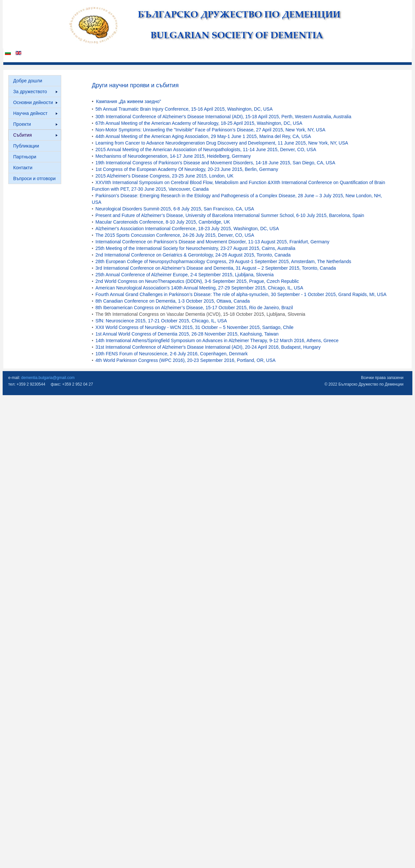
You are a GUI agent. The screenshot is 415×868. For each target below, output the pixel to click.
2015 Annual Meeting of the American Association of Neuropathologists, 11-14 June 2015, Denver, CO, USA (206, 149)
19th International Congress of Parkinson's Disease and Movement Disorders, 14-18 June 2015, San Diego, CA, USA (215, 163)
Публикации (26, 146)
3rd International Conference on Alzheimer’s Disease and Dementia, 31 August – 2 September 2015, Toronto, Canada (216, 268)
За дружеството (35, 92)
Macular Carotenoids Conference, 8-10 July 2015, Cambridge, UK (163, 222)
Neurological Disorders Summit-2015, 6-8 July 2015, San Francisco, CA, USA (175, 209)
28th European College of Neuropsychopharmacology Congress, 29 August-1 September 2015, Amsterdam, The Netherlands (223, 261)
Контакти (23, 168)
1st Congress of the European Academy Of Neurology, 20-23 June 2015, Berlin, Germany (187, 169)
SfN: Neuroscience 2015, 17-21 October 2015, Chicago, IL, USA (161, 321)
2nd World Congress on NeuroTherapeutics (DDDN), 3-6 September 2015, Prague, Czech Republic (197, 281)
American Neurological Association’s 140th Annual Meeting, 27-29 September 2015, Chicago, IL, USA (199, 288)
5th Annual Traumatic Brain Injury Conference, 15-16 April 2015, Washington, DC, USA (184, 109)
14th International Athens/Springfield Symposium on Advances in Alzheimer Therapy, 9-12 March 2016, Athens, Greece (217, 340)
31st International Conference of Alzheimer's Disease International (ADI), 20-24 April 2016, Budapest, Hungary (208, 347)
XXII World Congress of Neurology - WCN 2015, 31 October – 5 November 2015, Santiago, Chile (194, 327)
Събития (35, 135)
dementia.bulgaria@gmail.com (48, 378)
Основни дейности (35, 102)
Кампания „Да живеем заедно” (128, 101)
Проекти (35, 124)
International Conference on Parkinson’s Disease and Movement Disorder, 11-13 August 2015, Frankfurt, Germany (212, 242)
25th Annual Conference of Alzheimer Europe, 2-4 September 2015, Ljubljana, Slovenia (185, 275)
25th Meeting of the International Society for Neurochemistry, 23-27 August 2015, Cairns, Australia (195, 248)
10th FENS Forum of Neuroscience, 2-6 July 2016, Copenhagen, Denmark (172, 354)
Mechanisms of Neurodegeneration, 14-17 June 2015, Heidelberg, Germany (173, 156)
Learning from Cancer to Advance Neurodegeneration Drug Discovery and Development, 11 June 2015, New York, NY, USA (222, 143)
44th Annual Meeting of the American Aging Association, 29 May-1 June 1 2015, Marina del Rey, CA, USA (203, 136)
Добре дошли (28, 81)
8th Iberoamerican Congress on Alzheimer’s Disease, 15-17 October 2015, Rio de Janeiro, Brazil (194, 308)
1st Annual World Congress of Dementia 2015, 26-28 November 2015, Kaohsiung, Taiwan (187, 334)
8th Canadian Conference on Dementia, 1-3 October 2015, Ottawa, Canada (173, 301)
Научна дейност (35, 113)
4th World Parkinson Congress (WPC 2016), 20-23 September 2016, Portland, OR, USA (186, 360)
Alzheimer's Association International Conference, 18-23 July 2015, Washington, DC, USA (187, 229)
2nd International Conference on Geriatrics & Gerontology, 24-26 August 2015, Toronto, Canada (193, 255)
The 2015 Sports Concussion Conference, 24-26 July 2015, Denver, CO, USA (175, 235)
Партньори (25, 157)
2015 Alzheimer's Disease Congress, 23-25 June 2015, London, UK (165, 176)
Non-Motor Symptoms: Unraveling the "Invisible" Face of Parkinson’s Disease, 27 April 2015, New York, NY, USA (210, 130)
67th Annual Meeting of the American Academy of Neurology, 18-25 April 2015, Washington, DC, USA (199, 123)
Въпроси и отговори (34, 178)
